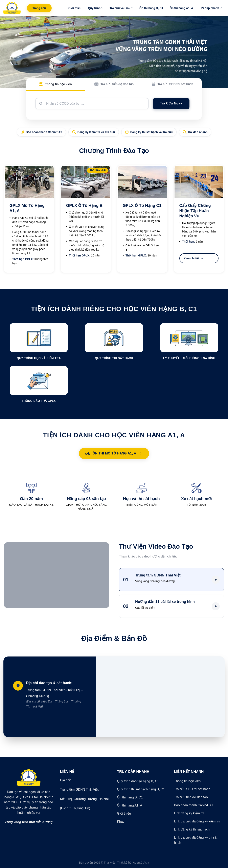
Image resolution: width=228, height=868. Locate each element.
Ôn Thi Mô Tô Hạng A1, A (114, 453)
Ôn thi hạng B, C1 (151, 8)
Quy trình (96, 8)
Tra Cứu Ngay (171, 103)
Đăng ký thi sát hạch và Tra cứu (149, 132)
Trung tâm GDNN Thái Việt (79, 789)
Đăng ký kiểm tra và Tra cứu (94, 132)
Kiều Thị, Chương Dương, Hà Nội (84, 799)
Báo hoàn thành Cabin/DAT (41, 132)
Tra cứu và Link (121, 8)
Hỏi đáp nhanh (211, 8)
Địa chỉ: (66, 780)
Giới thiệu (75, 8)
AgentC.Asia (141, 863)
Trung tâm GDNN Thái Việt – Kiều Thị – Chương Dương (56, 699)
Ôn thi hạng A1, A (181, 8)
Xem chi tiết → (194, 258)
